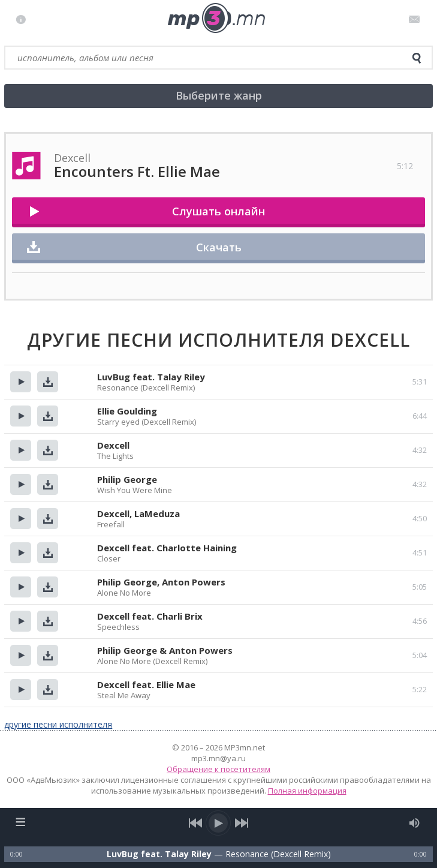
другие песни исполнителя (58, 724)
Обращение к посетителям (218, 769)
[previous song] (196, 823)
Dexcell (113, 445)
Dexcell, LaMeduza (138, 513)
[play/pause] (219, 823)
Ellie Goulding (127, 411)
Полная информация (307, 791)
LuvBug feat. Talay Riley (151, 377)
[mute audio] (415, 823)
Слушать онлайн (218, 211)
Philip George (127, 479)
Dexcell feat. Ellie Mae (146, 684)
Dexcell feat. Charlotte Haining (167, 548)
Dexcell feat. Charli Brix (150, 616)
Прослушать (21, 382)
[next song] (242, 823)
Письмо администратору (416, 19)
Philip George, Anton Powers (161, 582)
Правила (24, 19)
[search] (417, 58)
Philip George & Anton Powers (165, 650)
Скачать (219, 247)
